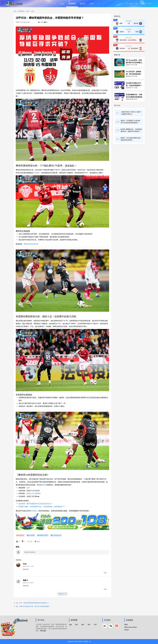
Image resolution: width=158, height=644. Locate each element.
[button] (149, 4)
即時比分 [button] (52, 4)
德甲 (83, 625)
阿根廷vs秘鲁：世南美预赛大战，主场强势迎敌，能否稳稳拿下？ (42, 507)
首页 (15, 11)
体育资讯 (72, 4)
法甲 (28, 11)
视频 (62, 4)
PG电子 (127, 630)
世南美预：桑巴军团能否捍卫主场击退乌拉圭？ (35, 504)
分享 (30, 541)
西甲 (77, 625)
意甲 (89, 625)
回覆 (105, 573)
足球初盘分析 (57, 535)
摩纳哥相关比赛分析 (31, 244)
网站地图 (43, 631)
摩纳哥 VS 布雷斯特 (34, 493)
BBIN (126, 625)
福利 (92, 4)
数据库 (83, 4)
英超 (70, 625)
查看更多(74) (62, 594)
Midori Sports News (131, 627)
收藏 (37, 541)
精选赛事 (21, 535)
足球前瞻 (32, 535)
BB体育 (44, 485)
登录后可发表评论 (30, 552)
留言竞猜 (33, 511)
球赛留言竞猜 (43, 535)
